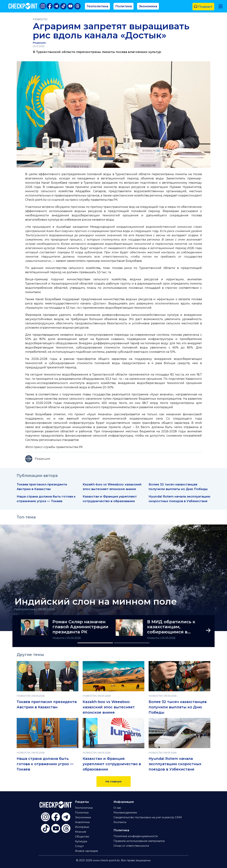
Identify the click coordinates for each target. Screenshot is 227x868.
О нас (117, 808)
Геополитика (97, 6)
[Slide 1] (95, 643)
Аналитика (82, 822)
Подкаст (203, 6)
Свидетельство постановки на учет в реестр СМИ (148, 817)
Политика (124, 6)
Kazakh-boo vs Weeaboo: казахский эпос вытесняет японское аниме (109, 707)
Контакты (120, 822)
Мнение (81, 832)
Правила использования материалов (139, 841)
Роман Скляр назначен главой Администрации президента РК (80, 627)
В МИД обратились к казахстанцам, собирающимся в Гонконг (171, 627)
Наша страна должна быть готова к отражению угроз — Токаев (45, 764)
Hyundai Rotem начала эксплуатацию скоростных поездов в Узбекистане (175, 764)
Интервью (82, 827)
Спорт (79, 846)
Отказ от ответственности (131, 846)
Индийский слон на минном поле (96, 601)
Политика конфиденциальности (136, 836)
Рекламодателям (125, 813)
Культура (81, 841)
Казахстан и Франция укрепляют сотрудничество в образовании (112, 764)
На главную (114, 782)
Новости (40, 19)
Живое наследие (87, 851)
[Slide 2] (132, 643)
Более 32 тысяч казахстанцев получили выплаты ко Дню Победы (178, 707)
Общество (82, 837)
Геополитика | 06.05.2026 (35, 609)
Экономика (148, 6)
